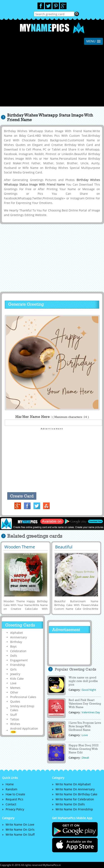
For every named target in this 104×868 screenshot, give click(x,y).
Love (13, 683)
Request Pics (14, 799)
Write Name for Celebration (75, 799)
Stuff (14, 715)
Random (11, 789)
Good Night (89, 690)
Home (10, 784)
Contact (11, 804)
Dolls (14, 656)
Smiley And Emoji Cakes (22, 708)
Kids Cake (17, 679)
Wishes (15, 724)
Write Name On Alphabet (73, 784)
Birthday (16, 642)
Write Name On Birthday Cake (76, 794)
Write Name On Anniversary (75, 789)
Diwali (85, 758)
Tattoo (15, 719)
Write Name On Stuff (20, 834)
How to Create (15, 794)
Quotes (15, 702)
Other (14, 692)
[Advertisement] (52, 77)
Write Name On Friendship (74, 809)
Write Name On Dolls (70, 804)
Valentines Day (91, 712)
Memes (15, 688)
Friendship (18, 665)
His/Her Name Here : (52, 417)
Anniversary (19, 637)
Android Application (24, 730)
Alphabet (17, 633)
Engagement (19, 660)
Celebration (18, 651)
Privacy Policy (15, 809)
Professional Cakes (23, 697)
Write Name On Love (20, 824)
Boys (13, 646)
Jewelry (15, 674)
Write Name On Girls (20, 829)
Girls (13, 669)
